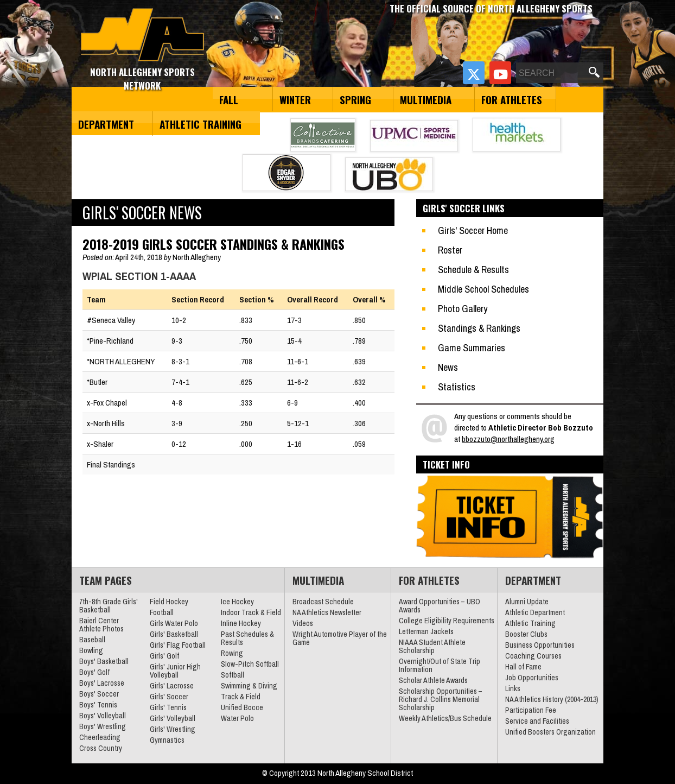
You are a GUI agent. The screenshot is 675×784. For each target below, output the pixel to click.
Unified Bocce (242, 707)
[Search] (551, 73)
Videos (303, 623)
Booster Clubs (526, 634)
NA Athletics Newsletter (327, 612)
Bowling (91, 650)
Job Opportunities (532, 678)
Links (513, 688)
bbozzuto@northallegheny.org (508, 439)
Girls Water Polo (174, 623)
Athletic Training (200, 124)
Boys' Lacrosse (102, 683)
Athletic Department (535, 612)
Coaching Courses (533, 656)
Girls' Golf (164, 656)
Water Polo (237, 718)
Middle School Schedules (483, 289)
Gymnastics (167, 740)
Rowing (232, 653)
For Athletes (512, 99)
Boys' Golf (94, 672)
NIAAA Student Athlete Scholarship (432, 646)
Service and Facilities (537, 721)
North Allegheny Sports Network (142, 35)
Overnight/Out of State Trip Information (440, 665)
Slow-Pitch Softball (250, 664)
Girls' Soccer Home (473, 230)
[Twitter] (474, 73)
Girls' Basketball (174, 634)
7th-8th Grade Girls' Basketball (109, 606)
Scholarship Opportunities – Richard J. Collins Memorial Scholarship (441, 699)
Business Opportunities (540, 645)
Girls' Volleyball (173, 718)
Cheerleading (100, 737)
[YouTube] (500, 73)
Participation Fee (531, 710)
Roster (450, 250)
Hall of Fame (523, 667)
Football (162, 612)
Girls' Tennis (168, 707)
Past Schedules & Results (247, 638)
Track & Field (241, 697)
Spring (355, 99)
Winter (295, 99)
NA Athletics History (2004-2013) (552, 699)
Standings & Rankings (479, 328)
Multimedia (426, 99)
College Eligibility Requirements (447, 621)
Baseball (92, 640)
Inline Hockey (241, 623)
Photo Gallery (463, 309)
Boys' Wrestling (103, 726)
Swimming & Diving (249, 686)
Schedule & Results (473, 270)
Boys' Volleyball (103, 716)
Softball (233, 675)
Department (106, 124)
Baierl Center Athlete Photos (101, 625)
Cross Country (101, 748)
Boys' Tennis (98, 705)
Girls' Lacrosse (172, 686)
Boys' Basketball (104, 661)
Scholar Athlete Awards (433, 680)
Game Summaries (472, 348)
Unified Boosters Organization (550, 732)
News (448, 367)
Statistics (457, 387)
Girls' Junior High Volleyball (175, 671)
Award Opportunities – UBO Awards (440, 606)
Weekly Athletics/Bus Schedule (445, 718)
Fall (229, 99)
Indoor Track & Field (251, 612)
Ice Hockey (237, 602)
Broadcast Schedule (323, 602)
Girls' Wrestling (173, 729)
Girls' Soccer (169, 697)
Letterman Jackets (426, 631)
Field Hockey (169, 602)
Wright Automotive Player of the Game (340, 638)
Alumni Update (527, 602)
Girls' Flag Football (178, 645)
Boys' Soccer (99, 694)
